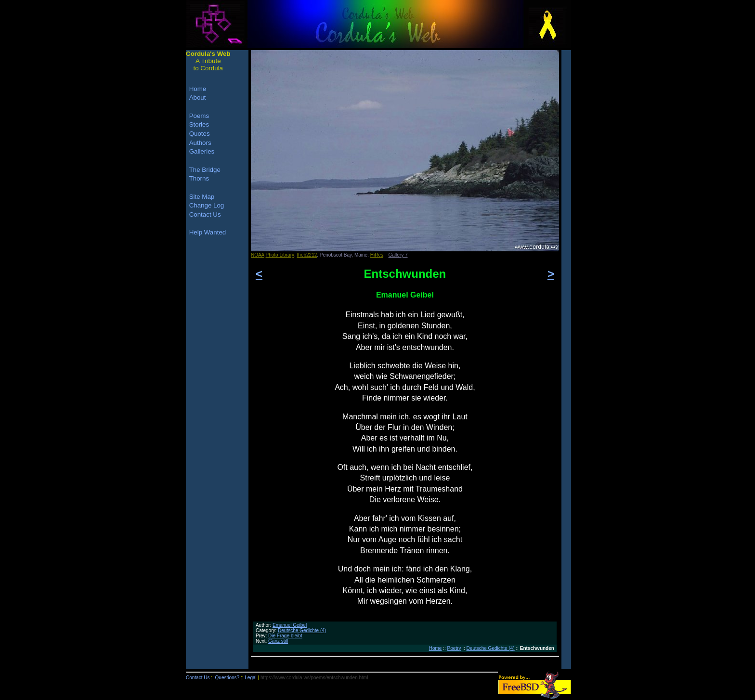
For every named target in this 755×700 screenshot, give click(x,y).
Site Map (202, 197)
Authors (200, 143)
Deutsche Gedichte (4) (302, 630)
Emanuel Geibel (290, 625)
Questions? (228, 678)
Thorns (199, 178)
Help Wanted (208, 232)
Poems (199, 116)
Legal (250, 678)
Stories (199, 124)
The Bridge (205, 170)
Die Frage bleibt (285, 636)
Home (436, 648)
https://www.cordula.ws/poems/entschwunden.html (314, 678)
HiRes (377, 255)
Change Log (207, 205)
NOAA (258, 255)
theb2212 (307, 255)
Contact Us (205, 214)
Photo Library (280, 255)
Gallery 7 (398, 255)
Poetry (454, 648)
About (198, 97)
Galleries (202, 151)
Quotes (200, 134)
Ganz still (278, 641)
